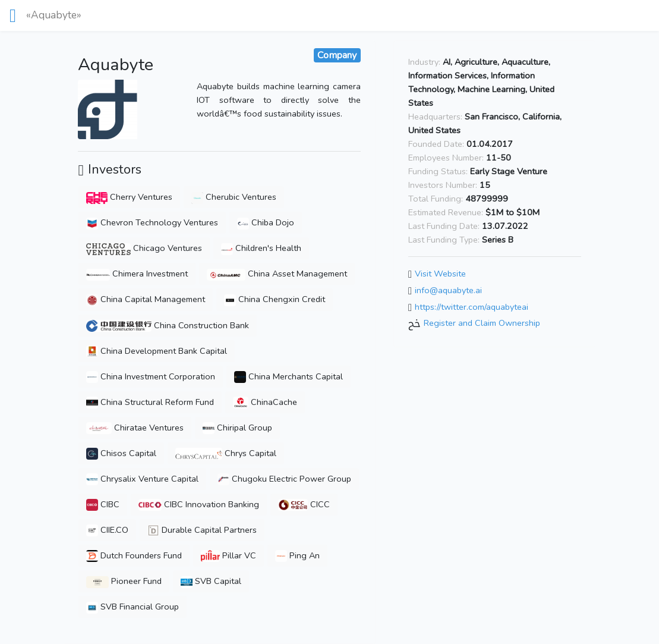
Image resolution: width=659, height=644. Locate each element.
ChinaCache (265, 402)
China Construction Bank (168, 325)
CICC (304, 504)
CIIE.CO (107, 530)
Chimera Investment (137, 274)
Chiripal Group (237, 428)
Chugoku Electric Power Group (284, 479)
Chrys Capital (226, 453)
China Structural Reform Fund (150, 402)
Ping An (297, 555)
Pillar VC (228, 555)
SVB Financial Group (133, 607)
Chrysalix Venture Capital (142, 479)
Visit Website (440, 274)
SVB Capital (211, 581)
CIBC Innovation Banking (198, 504)
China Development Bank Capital (157, 351)
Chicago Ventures (144, 248)
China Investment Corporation (151, 376)
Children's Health (261, 248)
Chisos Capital (121, 453)
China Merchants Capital (288, 376)
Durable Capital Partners (202, 530)
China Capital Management (146, 299)
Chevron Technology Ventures (152, 222)
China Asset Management (277, 274)
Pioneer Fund (124, 581)
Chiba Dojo (266, 222)
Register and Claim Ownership (482, 323)
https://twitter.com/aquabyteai (472, 307)
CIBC (103, 504)
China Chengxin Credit (275, 299)
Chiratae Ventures (135, 428)
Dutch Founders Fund (134, 555)
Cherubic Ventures (234, 197)
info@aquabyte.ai (448, 290)
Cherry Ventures (129, 197)
